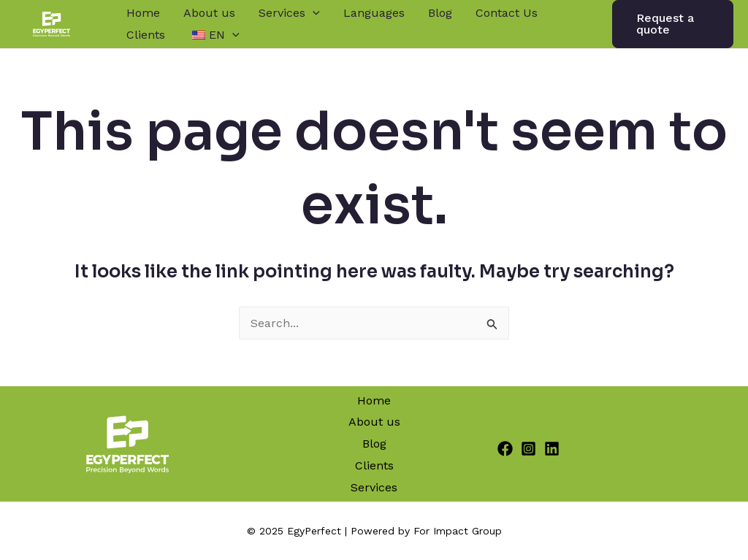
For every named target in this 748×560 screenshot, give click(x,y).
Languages (374, 13)
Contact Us (507, 13)
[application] (313, 13)
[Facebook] (505, 449)
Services (289, 13)
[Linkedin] (552, 449)
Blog (440, 13)
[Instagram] (528, 449)
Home (143, 13)
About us (209, 13)
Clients (146, 35)
